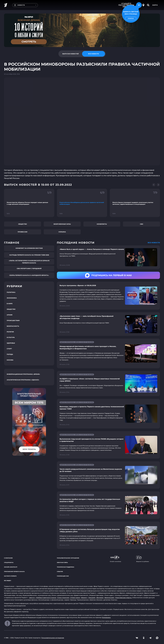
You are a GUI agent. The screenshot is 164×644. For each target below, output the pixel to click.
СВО (142, 224)
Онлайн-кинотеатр (11, 567)
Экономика (12, 298)
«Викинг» (84, 598)
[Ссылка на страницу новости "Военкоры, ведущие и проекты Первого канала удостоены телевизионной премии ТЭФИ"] (108, 414)
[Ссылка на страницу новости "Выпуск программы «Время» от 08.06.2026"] (108, 296)
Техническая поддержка (66, 567)
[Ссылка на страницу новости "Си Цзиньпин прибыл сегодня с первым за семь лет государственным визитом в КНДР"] (108, 505)
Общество (23, 224)
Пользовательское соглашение (68, 558)
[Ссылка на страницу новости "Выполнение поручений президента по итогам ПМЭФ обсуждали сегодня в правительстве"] (108, 445)
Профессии (22, 232)
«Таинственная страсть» (123, 598)
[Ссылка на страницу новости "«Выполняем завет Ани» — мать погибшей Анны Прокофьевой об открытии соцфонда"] (108, 324)
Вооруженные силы (62, 224)
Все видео (8, 581)
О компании (8, 558)
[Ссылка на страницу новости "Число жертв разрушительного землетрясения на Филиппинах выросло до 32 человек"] (108, 475)
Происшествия (13, 320)
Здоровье (11, 343)
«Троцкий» (92, 598)
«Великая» (100, 598)
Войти (155, 5)
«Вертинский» (109, 598)
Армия (10, 315)
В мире (10, 304)
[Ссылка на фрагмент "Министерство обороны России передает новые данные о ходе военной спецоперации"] (29, 203)
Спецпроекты (9, 563)
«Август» (32, 598)
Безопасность (13, 326)
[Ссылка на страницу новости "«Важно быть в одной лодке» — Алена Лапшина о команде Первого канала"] (108, 257)
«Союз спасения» (63, 598)
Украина (62, 232)
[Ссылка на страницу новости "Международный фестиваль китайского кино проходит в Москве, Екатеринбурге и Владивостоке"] (108, 353)
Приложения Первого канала (14, 572)
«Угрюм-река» (75, 598)
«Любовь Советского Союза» (46, 598)
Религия (10, 332)
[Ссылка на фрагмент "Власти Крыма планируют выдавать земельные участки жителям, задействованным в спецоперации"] (135, 203)
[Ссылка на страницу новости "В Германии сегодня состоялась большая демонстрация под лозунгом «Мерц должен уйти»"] (108, 535)
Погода (10, 354)
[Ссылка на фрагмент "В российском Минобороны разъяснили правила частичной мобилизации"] (82, 203)
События (60, 572)
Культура (11, 337)
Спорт (9, 349)
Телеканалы (106, 617)
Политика (11, 292)
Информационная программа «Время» (23, 374)
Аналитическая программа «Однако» (23, 380)
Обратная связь (62, 563)
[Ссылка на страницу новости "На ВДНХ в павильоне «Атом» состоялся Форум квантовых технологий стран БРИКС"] (108, 384)
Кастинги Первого (10, 576)
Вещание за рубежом (143, 559)
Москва (10, 360)
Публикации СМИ (63, 576)
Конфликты (102, 224)
